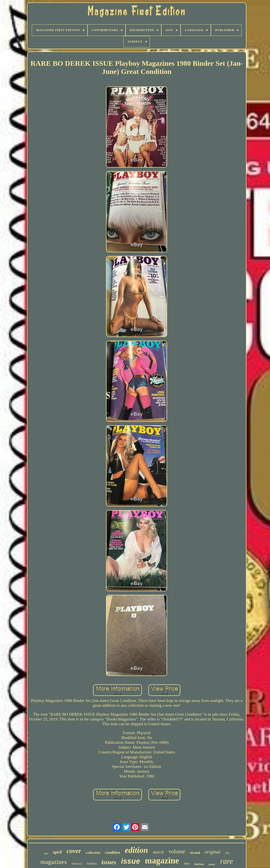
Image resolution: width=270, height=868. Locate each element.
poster (212, 864)
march (158, 852)
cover (74, 851)
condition (113, 852)
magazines (54, 862)
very (46, 853)
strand (195, 853)
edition (136, 850)
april (57, 852)
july (227, 853)
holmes (92, 864)
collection (93, 853)
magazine (162, 861)
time (187, 864)
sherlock (77, 864)
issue (130, 861)
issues (109, 862)
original (213, 852)
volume (177, 852)
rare (226, 861)
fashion (199, 864)
